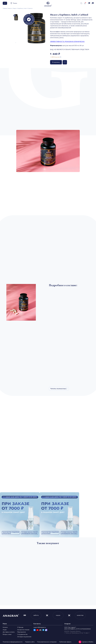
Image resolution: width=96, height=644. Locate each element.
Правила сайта (30, 642)
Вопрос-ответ (7, 634)
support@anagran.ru (40, 627)
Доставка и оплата (9, 632)
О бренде (20, 627)
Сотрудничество (22, 634)
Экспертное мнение (23, 630)
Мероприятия (22, 632)
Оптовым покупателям (24, 637)
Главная (5, 8)
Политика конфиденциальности (13, 642)
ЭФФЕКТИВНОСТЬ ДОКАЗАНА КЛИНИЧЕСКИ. (67, 42)
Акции (5, 630)
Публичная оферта (65, 642)
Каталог (10, 8)
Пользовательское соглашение (47, 642)
